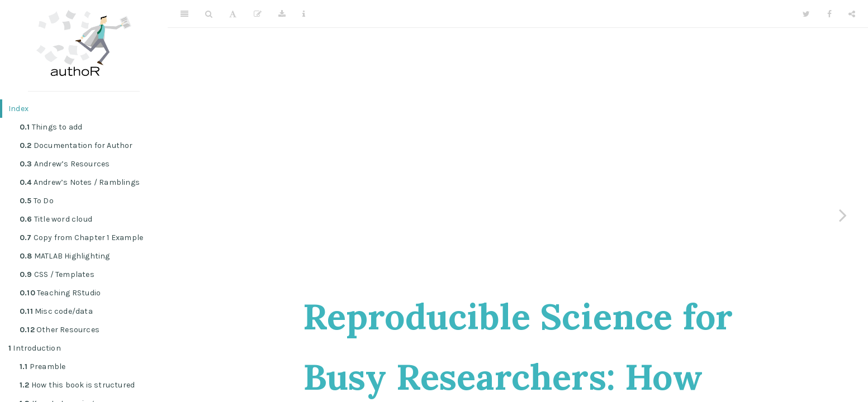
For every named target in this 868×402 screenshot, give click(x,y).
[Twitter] (806, 14)
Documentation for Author (76, 145)
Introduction (35, 348)
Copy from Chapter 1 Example (81, 238)
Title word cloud (56, 219)
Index (18, 109)
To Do (37, 201)
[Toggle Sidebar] (184, 14)
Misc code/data (56, 311)
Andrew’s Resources (65, 164)
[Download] (282, 14)
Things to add (51, 127)
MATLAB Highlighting (65, 256)
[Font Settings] (233, 14)
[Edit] (258, 14)
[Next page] (843, 215)
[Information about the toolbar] (304, 14)
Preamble (42, 367)
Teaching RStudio (60, 293)
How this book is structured (77, 385)
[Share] (852, 14)
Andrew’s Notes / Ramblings (80, 182)
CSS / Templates (57, 274)
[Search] (209, 14)
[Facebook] (829, 14)
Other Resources (60, 330)
